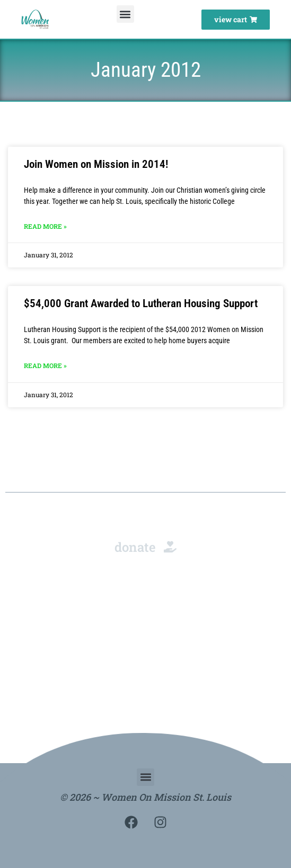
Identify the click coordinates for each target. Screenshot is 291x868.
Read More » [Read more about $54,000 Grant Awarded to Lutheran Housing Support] (45, 365)
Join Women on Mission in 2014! (96, 164)
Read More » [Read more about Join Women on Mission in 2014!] (45, 226)
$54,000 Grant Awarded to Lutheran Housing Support (141, 303)
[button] (125, 14)
